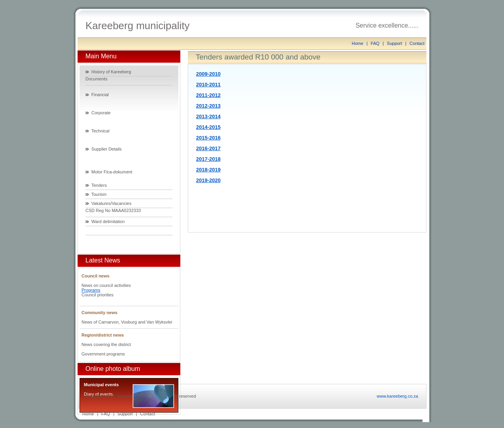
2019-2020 (208, 180)
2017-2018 (208, 159)
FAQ (375, 43)
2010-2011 (208, 85)
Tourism (99, 194)
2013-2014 (208, 116)
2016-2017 (208, 148)
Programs (91, 290)
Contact (417, 43)
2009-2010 (208, 74)
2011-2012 (208, 95)
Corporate (101, 113)
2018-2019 (208, 170)
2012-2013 (208, 106)
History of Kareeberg (111, 72)
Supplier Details (107, 149)
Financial (100, 95)
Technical (100, 131)
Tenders (99, 185)
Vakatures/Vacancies (111, 203)
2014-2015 (208, 127)
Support (395, 43)
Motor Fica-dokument (112, 172)
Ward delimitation (108, 221)
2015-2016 (208, 138)
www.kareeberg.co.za (397, 396)
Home (357, 43)
